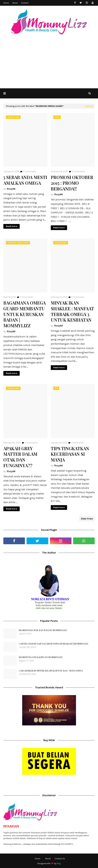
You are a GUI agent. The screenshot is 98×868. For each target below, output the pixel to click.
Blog (59, 863)
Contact (25, 3)
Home (6, 3)
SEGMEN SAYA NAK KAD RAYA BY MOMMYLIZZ (43, 630)
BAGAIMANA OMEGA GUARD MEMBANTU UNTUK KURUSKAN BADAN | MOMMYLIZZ (25, 314)
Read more (12, 226)
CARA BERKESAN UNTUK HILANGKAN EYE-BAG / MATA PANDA (51, 671)
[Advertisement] (49, 63)
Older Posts (87, 519)
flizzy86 (11, 189)
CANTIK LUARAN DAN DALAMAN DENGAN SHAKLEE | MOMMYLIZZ (53, 644)
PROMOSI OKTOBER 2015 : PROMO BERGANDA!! (72, 183)
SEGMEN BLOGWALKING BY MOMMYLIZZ (41, 657)
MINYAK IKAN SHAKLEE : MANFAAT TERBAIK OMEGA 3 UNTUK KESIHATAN (72, 311)
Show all (89, 106)
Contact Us (60, 859)
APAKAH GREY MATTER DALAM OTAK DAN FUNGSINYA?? (20, 457)
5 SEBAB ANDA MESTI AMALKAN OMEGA (25, 180)
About (15, 3)
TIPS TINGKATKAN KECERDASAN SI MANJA (70, 454)
